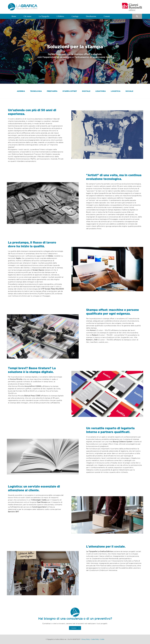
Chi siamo (27, 16)
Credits (102, 639)
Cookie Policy (95, 639)
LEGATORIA (101, 91)
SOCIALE (129, 91)
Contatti (107, 16)
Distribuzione (91, 16)
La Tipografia (44, 16)
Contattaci (74, 628)
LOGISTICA (116, 91)
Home (14, 16)
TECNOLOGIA (36, 91)
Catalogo (75, 16)
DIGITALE (86, 91)
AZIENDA (21, 91)
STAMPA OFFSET (70, 91)
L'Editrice (60, 16)
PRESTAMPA (52, 91)
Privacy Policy (86, 639)
